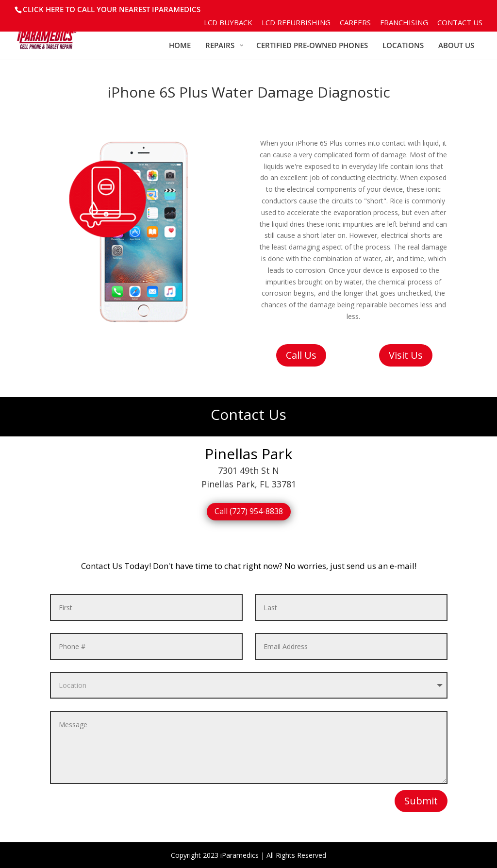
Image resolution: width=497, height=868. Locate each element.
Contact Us (460, 23)
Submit (421, 801)
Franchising (404, 23)
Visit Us (406, 355)
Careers (355, 23)
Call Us (301, 355)
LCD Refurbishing (296, 23)
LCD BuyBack (228, 23)
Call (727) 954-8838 (249, 511)
